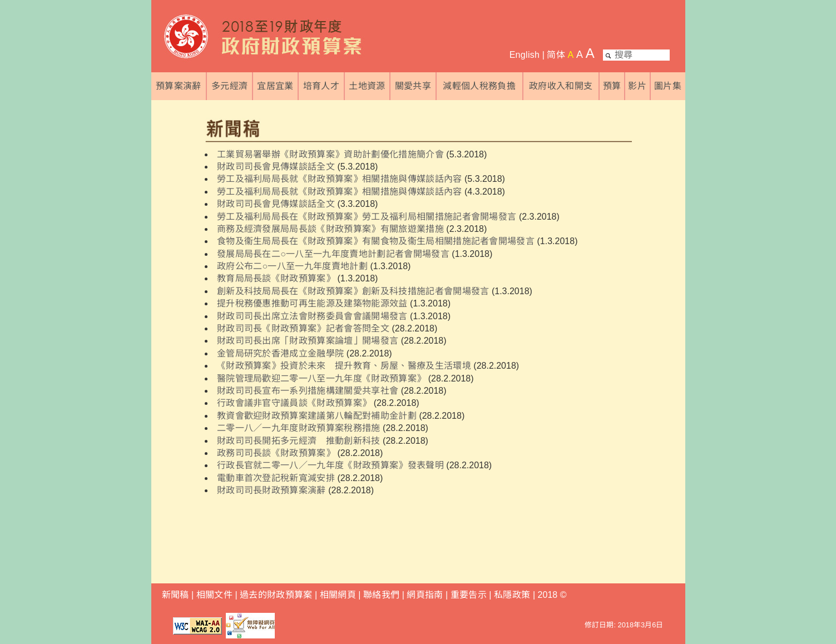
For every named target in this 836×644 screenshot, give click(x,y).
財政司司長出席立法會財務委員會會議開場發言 (312, 316)
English (525, 55)
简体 (556, 55)
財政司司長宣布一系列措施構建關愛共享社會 (308, 391)
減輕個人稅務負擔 (479, 86)
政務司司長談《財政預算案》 (276, 453)
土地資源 (367, 86)
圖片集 (668, 86)
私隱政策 (513, 595)
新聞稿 (175, 595)
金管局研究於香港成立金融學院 (280, 353)
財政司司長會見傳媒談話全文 (276, 167)
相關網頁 (338, 595)
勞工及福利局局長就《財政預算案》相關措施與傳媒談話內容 (340, 179)
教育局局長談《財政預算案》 (276, 278)
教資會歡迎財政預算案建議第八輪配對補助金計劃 (317, 416)
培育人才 (321, 86)
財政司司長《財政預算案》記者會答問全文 (303, 328)
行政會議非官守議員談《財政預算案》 (294, 403)
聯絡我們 (381, 595)
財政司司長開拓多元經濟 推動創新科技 (299, 441)
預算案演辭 (179, 86)
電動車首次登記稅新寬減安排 (276, 478)
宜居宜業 (275, 86)
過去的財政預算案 (276, 595)
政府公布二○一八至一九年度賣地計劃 (292, 266)
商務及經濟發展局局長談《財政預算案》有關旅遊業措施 (330, 229)
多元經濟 (229, 86)
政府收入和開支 (561, 86)
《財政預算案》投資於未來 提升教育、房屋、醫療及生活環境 (344, 366)
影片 (637, 86)
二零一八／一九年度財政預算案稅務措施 (299, 428)
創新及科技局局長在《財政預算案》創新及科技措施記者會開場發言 (353, 291)
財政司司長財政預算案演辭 (271, 490)
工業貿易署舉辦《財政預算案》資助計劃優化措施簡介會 (330, 154)
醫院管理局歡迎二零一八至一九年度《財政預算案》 (321, 378)
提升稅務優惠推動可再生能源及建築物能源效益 (312, 303)
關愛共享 (413, 86)
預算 (612, 86)
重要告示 (469, 595)
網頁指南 (425, 595)
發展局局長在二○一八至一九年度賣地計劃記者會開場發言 (333, 254)
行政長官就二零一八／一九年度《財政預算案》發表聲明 (330, 465)
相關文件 (214, 595)
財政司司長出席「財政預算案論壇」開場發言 (308, 341)
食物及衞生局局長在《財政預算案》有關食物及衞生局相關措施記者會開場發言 (376, 241)
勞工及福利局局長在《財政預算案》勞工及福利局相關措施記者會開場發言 (367, 217)
